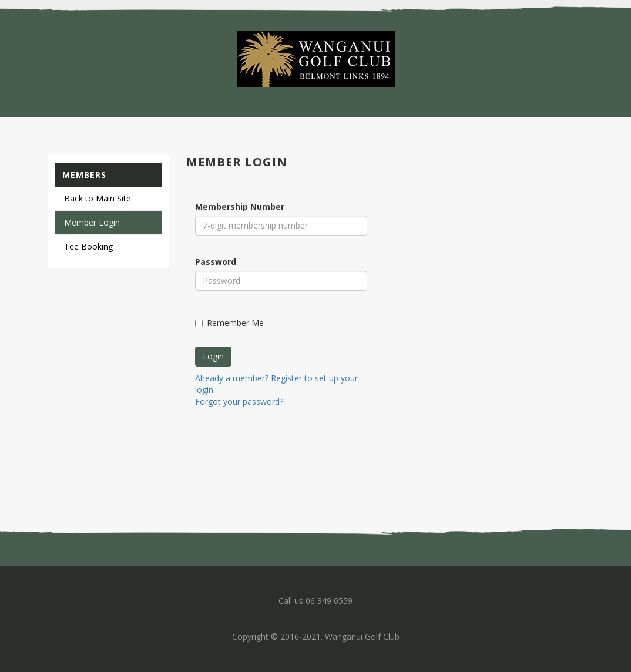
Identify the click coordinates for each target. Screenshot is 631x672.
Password (216, 262)
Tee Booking (88, 246)
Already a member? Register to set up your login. (276, 384)
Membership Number (240, 206)
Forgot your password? (239, 401)
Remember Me (229, 323)
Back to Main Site (98, 198)
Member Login (92, 222)
